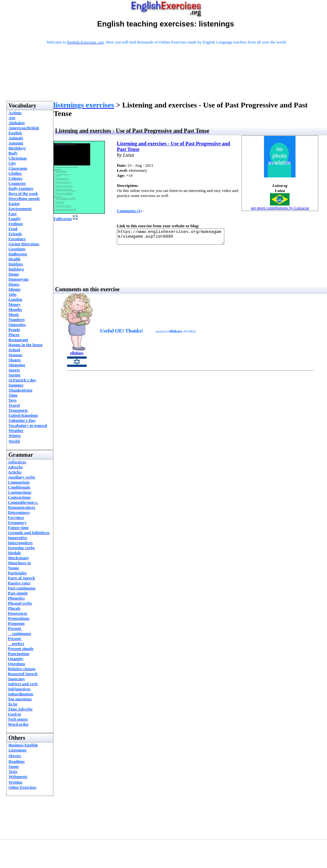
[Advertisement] (167, 81)
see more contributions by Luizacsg (280, 208)
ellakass (77, 356)
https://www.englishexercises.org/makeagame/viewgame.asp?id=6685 (177, 238)
